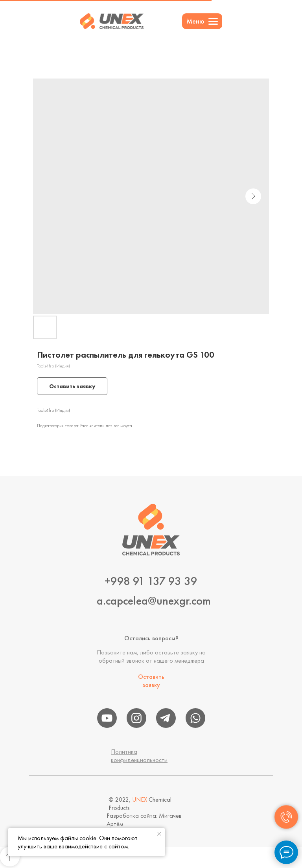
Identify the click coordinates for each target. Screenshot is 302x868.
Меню (195, 21)
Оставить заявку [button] (151, 681)
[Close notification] (159, 834)
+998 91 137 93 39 (151, 581)
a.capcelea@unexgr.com (154, 601)
